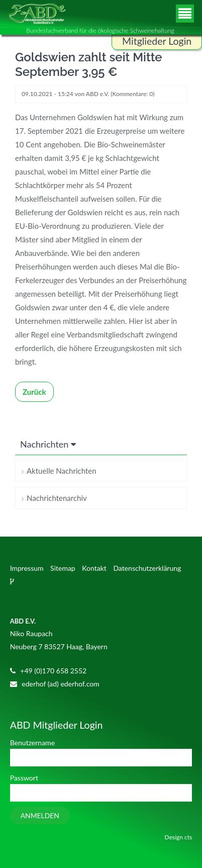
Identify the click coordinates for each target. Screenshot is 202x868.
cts (188, 837)
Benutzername (32, 743)
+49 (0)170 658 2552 (53, 671)
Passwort (24, 778)
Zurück (34, 392)
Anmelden (40, 815)
